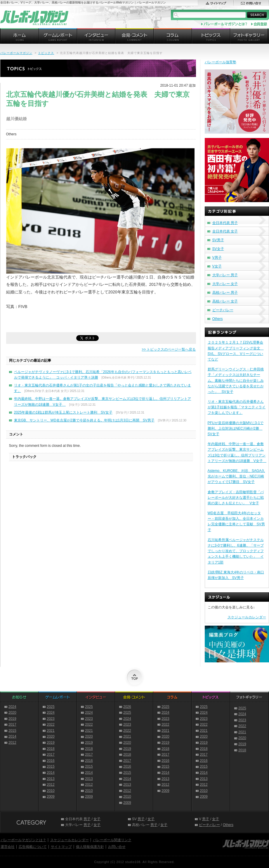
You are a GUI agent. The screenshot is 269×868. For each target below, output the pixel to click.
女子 (97, 819)
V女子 (217, 266)
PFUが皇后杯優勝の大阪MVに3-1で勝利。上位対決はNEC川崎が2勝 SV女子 (236, 428)
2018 (51, 749)
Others (218, 319)
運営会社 (8, 847)
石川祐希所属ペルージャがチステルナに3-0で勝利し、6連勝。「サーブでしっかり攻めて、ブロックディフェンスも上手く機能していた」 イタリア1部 (236, 551)
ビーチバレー (223, 310)
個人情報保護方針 (90, 847)
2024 (12, 707)
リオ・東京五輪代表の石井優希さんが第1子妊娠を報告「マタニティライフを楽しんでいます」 (237, 407)
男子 (87, 819)
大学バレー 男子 (225, 275)
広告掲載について (33, 847)
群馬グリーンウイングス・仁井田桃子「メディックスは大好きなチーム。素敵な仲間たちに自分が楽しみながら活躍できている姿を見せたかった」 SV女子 (236, 380)
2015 (12, 731)
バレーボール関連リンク (112, 840)
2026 (127, 707)
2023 (51, 719)
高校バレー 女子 (225, 301)
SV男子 (218, 240)
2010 (51, 791)
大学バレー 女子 (225, 284)
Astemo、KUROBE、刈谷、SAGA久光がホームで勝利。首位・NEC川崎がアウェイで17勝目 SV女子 (236, 476)
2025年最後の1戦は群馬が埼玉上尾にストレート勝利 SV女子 (63, 412)
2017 (12, 724)
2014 (12, 736)
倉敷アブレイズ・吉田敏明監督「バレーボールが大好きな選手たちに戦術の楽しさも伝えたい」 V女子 (236, 498)
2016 (51, 761)
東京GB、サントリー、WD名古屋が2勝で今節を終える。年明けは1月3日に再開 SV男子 (84, 420)
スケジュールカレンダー (247, 617)
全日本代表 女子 (225, 231)
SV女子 (218, 249)
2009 (51, 797)
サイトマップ (61, 847)
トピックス (46, 53)
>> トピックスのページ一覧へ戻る (169, 349)
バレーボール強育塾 (221, 62)
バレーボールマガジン (16, 53)
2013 (51, 779)
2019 (12, 719)
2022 (51, 724)
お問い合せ (117, 847)
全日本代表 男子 (225, 223)
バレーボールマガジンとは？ (23, 840)
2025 (51, 707)
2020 (12, 713)
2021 (51, 731)
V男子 (217, 258)
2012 (12, 743)
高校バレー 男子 (225, 293)
